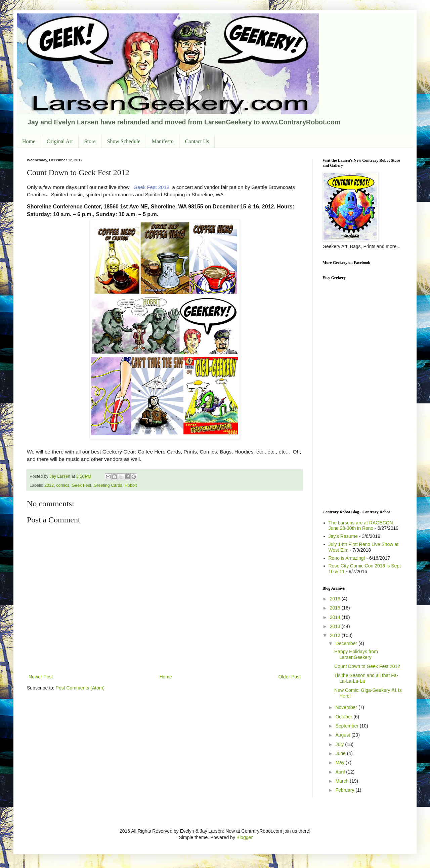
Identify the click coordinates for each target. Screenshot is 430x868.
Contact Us (197, 141)
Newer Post (41, 677)
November (347, 707)
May (340, 762)
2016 (336, 599)
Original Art (60, 141)
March (342, 781)
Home (29, 141)
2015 (336, 608)
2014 (336, 617)
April (341, 772)
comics (63, 485)
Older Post (290, 677)
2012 (49, 485)
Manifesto (163, 141)
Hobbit (131, 485)
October (344, 717)
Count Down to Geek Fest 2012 (367, 666)
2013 (336, 626)
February (345, 790)
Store (90, 141)
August (343, 735)
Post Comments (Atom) (80, 688)
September (347, 726)
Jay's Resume (343, 536)
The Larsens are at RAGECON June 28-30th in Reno (361, 526)
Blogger (244, 837)
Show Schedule (124, 141)
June (341, 753)
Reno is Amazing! (347, 558)
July (340, 744)
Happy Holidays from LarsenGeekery (356, 654)
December (347, 643)
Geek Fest (81, 485)
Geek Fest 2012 (151, 187)
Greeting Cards (108, 485)
